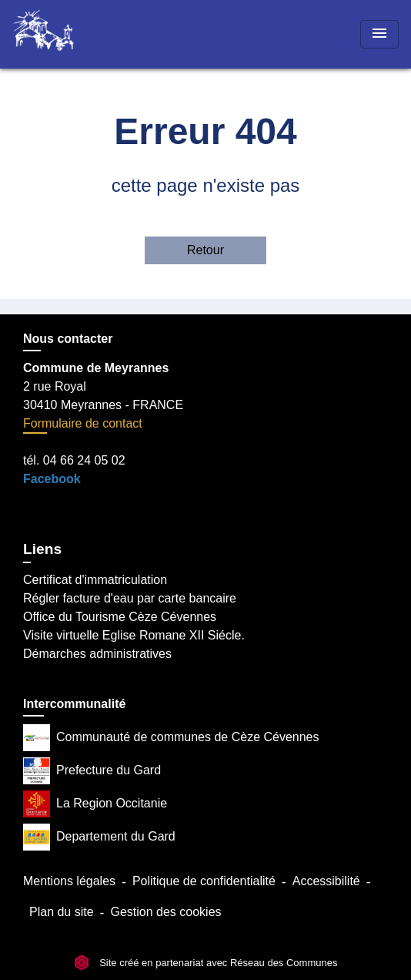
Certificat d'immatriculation (95, 580)
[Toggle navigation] (379, 34)
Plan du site (62, 912)
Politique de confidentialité (204, 881)
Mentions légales (69, 881)
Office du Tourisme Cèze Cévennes (120, 617)
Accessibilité (326, 881)
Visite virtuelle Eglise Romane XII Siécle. (134, 635)
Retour (205, 250)
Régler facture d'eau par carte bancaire (130, 598)
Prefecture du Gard (92, 771)
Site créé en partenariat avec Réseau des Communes (206, 963)
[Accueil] (70, 34)
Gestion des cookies (165, 912)
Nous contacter (68, 339)
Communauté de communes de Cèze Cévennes (171, 738)
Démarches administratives (97, 654)
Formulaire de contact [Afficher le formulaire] (83, 423)
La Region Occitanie (95, 804)
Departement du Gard (99, 837)
